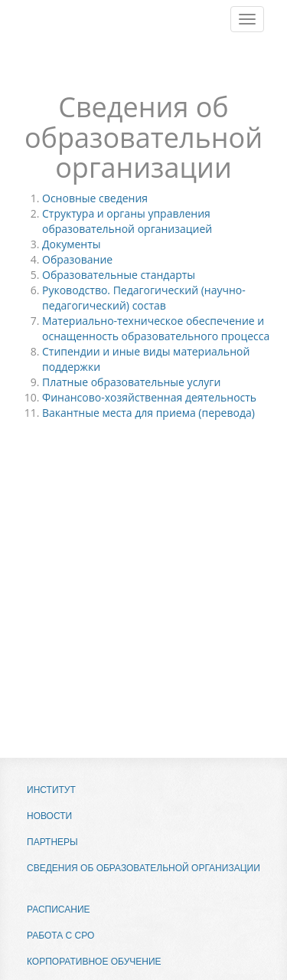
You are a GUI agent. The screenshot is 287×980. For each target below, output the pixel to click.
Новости (49, 816)
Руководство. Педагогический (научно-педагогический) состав (144, 298)
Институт (51, 790)
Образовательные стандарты (119, 275)
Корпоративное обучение (94, 962)
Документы (72, 244)
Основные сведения (95, 198)
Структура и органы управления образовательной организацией (127, 221)
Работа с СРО (60, 936)
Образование (77, 259)
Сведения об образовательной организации (143, 868)
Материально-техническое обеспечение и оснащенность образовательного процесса (156, 328)
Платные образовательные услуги (131, 382)
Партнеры (52, 842)
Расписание (59, 910)
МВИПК (50, 38)
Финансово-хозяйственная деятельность (149, 397)
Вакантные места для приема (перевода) (148, 413)
